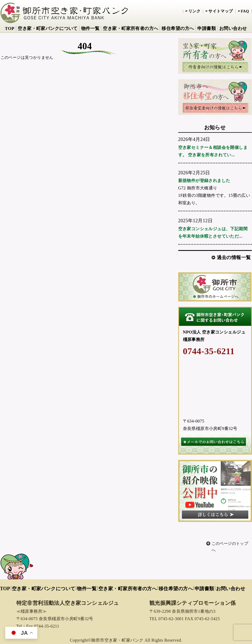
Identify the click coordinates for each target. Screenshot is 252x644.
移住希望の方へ (178, 28)
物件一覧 (90, 28)
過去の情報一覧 (234, 257)
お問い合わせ (233, 28)
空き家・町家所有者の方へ (130, 28)
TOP (10, 28)
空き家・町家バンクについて (48, 28)
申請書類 (207, 28)
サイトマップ (221, 11)
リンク (194, 11)
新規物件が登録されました (204, 181)
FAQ (245, 11)
